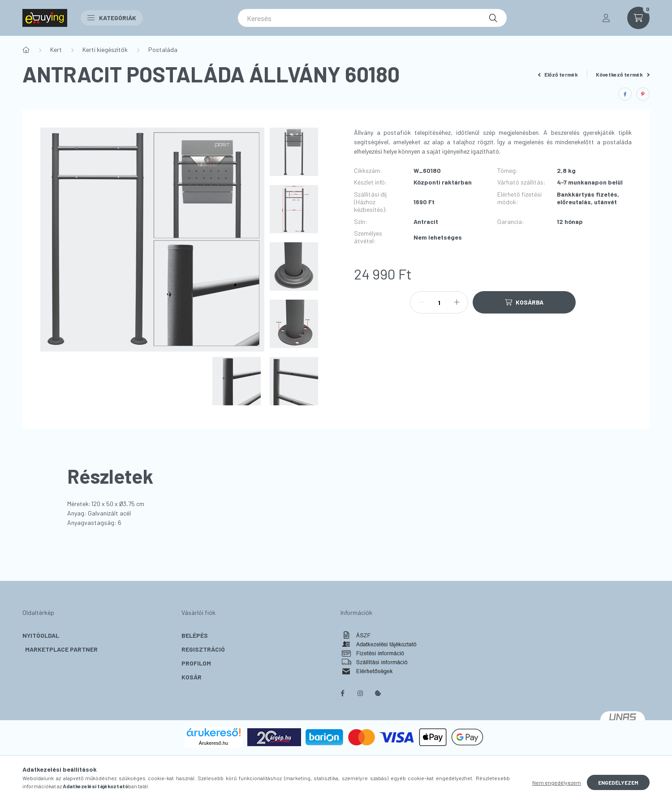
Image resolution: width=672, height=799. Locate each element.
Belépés (195, 635)
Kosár (192, 677)
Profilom (196, 663)
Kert (56, 49)
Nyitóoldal (41, 635)
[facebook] (625, 94)
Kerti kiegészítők (105, 49)
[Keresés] (372, 18)
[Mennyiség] (439, 302)
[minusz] (422, 302)
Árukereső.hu (213, 743)
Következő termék (623, 74)
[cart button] (638, 18)
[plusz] (457, 302)
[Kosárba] (524, 302)
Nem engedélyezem (557, 782)
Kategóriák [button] (112, 18)
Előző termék (558, 74)
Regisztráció (203, 649)
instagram (360, 693)
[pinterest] (643, 94)
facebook (342, 693)
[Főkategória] (26, 50)
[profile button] (606, 18)
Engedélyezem (618, 782)
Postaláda (163, 49)
